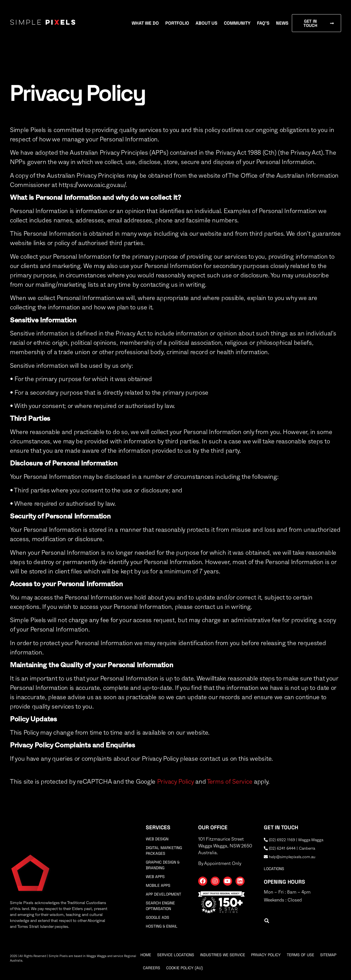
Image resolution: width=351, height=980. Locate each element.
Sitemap (328, 955)
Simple (43, 23)
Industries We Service (223, 955)
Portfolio (177, 23)
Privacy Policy (175, 782)
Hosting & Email (162, 926)
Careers (152, 968)
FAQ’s (263, 23)
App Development (163, 894)
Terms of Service (230, 782)
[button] (267, 921)
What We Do (145, 23)
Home (146, 955)
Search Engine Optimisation (160, 906)
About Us (206, 23)
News (282, 23)
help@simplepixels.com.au (290, 857)
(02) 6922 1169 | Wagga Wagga (294, 840)
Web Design (157, 839)
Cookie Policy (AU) (184, 968)
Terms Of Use (300, 955)
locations (274, 869)
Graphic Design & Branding (163, 865)
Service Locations (176, 955)
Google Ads (158, 917)
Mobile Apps (158, 885)
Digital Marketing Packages (164, 851)
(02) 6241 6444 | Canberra (289, 849)
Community (237, 23)
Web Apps (155, 877)
